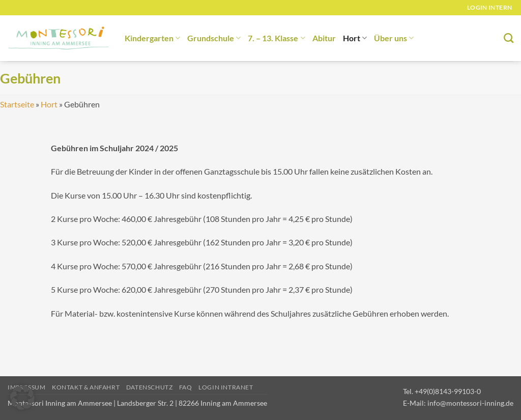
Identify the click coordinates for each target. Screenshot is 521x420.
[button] (22, 398)
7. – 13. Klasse (276, 38)
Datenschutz (150, 387)
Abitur (324, 38)
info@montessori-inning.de (470, 403)
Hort (355, 38)
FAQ (186, 387)
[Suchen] (509, 38)
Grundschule (214, 38)
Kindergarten (152, 38)
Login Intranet (226, 387)
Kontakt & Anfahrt (86, 387)
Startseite (17, 104)
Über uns (394, 38)
